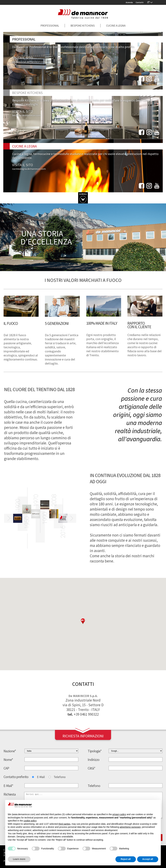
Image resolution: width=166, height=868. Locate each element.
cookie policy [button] (30, 821)
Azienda (129, 2)
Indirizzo (94, 760)
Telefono (60, 777)
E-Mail (41, 777)
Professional (50, 26)
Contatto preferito (16, 777)
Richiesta (10, 794)
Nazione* (10, 751)
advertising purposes (130, 827)
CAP (6, 768)
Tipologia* (95, 751)
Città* (91, 768)
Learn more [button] (19, 859)
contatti (83, 684)
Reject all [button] (126, 859)
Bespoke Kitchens (83, 26)
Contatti (140, 2)
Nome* (8, 760)
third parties (64, 824)
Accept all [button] (148, 859)
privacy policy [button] (119, 814)
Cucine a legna (116, 26)
